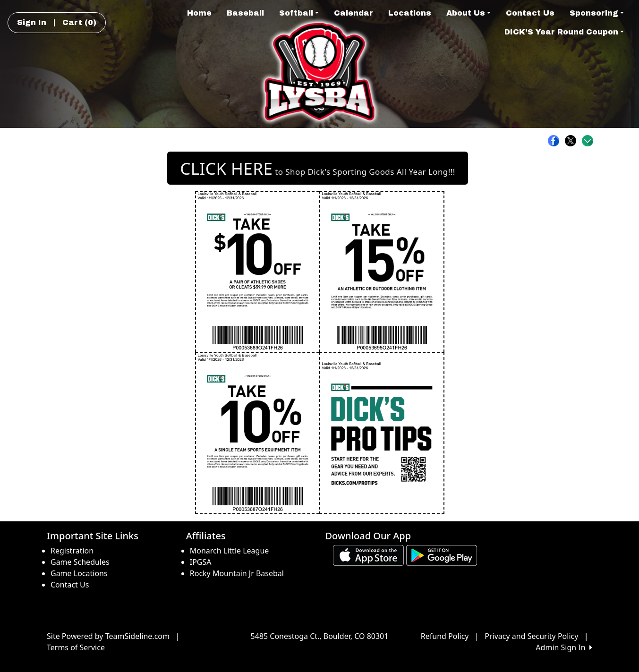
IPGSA (201, 562)
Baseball (245, 13)
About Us (469, 13)
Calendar (354, 13)
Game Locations (79, 573)
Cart (79, 22)
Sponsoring (597, 13)
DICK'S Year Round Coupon (564, 32)
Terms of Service (76, 647)
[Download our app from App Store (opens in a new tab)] (368, 554)
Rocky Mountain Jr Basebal (237, 573)
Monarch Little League (230, 551)
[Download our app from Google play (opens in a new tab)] (442, 554)
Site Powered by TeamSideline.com (108, 636)
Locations (410, 13)
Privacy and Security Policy (531, 636)
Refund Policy (445, 636)
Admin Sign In (564, 647)
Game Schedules (80, 562)
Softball (299, 13)
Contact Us (530, 13)
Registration (72, 551)
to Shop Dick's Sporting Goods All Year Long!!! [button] (317, 168)
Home (199, 13)
